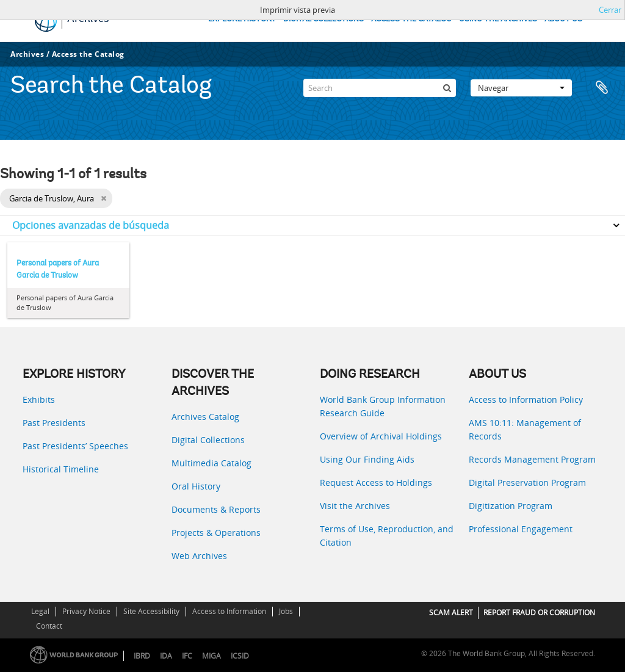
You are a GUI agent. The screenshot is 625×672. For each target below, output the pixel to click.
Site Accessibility (151, 611)
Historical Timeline (61, 469)
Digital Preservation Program (527, 482)
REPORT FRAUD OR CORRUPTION (539, 612)
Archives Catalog (205, 417)
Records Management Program (532, 459)
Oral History (196, 486)
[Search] (380, 88)
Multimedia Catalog (211, 463)
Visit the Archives (355, 506)
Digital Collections (208, 440)
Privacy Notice (86, 611)
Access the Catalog (88, 54)
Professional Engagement (521, 529)
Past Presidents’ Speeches (75, 446)
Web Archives (199, 556)
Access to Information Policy (526, 399)
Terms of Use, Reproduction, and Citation (387, 536)
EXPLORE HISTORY (242, 19)
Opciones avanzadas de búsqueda (91, 225)
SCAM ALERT (451, 612)
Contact (49, 626)
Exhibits (39, 399)
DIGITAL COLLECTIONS (323, 19)
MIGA (211, 656)
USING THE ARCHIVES (498, 19)
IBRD (142, 656)
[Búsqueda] (447, 88)
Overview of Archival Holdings (381, 436)
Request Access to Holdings (376, 482)
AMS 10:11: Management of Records (525, 429)
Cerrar (610, 10)
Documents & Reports (216, 509)
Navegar (521, 88)
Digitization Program (511, 506)
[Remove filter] (103, 198)
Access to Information (229, 611)
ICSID (240, 656)
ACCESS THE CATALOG (411, 19)
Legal (40, 611)
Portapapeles (602, 88)
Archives (27, 54)
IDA (166, 656)
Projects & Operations (216, 533)
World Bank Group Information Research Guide (383, 406)
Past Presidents (54, 423)
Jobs (286, 611)
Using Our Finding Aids (367, 459)
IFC (187, 656)
